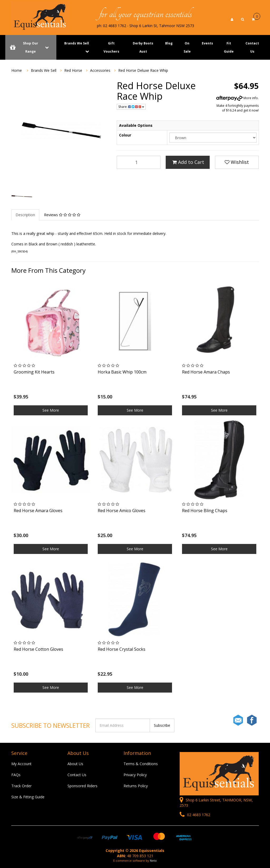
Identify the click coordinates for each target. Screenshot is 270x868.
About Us (75, 764)
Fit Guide (229, 47)
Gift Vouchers (111, 47)
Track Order (21, 786)
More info (237, 98)
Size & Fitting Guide (28, 797)
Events (207, 43)
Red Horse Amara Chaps (206, 372)
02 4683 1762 (195, 815)
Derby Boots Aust (143, 47)
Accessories (100, 70)
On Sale (187, 47)
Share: (131, 107)
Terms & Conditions (141, 764)
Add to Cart (188, 162)
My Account (21, 764)
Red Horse (73, 70)
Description (25, 215)
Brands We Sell (77, 43)
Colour (125, 135)
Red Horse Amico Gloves (122, 511)
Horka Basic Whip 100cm (122, 372)
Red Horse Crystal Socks (122, 649)
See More (51, 410)
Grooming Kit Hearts (34, 372)
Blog (169, 43)
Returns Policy (136, 786)
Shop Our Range (31, 47)
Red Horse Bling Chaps (205, 511)
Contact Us (252, 47)
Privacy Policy (135, 775)
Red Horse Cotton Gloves (38, 649)
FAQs (16, 775)
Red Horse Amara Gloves (38, 511)
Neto (153, 861)
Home (17, 70)
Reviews (62, 215)
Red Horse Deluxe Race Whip (143, 70)
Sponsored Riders (82, 786)
